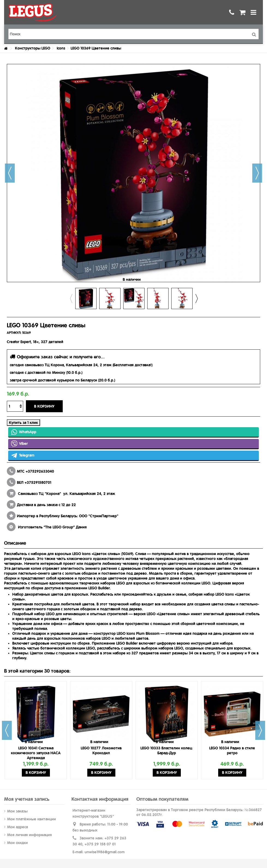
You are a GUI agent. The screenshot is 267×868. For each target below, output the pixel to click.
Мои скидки (17, 843)
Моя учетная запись (27, 799)
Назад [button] (10, 173)
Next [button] (196, 298)
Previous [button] (71, 298)
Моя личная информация (29, 835)
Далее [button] (257, 173)
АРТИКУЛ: (14, 333)
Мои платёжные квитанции (31, 819)
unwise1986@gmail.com (105, 852)
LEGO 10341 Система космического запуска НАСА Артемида (36, 753)
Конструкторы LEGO (33, 48)
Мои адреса (17, 827)
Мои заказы (17, 811)
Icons (61, 48)
